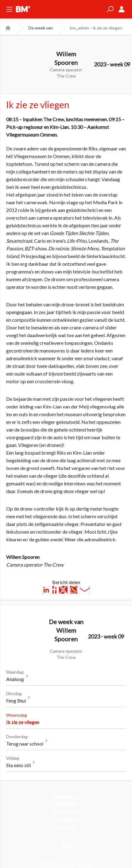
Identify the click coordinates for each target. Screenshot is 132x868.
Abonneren (66, 804)
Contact (66, 827)
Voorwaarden (66, 796)
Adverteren (66, 820)
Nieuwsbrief (66, 812)
